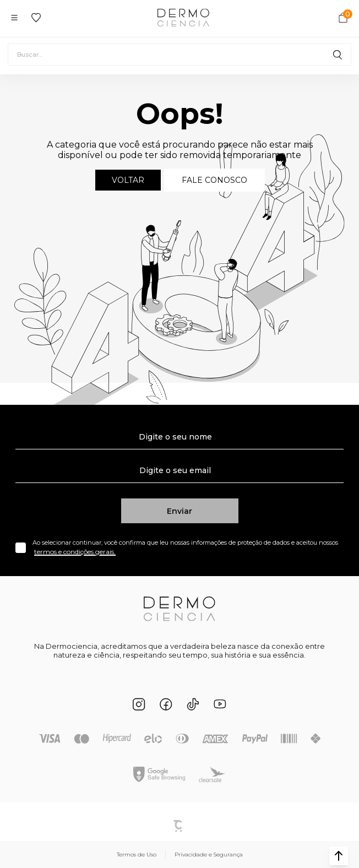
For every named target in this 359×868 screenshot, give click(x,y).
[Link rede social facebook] (166, 704)
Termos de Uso (137, 855)
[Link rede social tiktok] (193, 704)
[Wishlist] (36, 18)
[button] (339, 856)
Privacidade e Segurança (209, 855)
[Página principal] (183, 18)
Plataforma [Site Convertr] (179, 826)
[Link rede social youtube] (220, 704)
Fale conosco (214, 180)
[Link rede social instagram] (139, 704)
